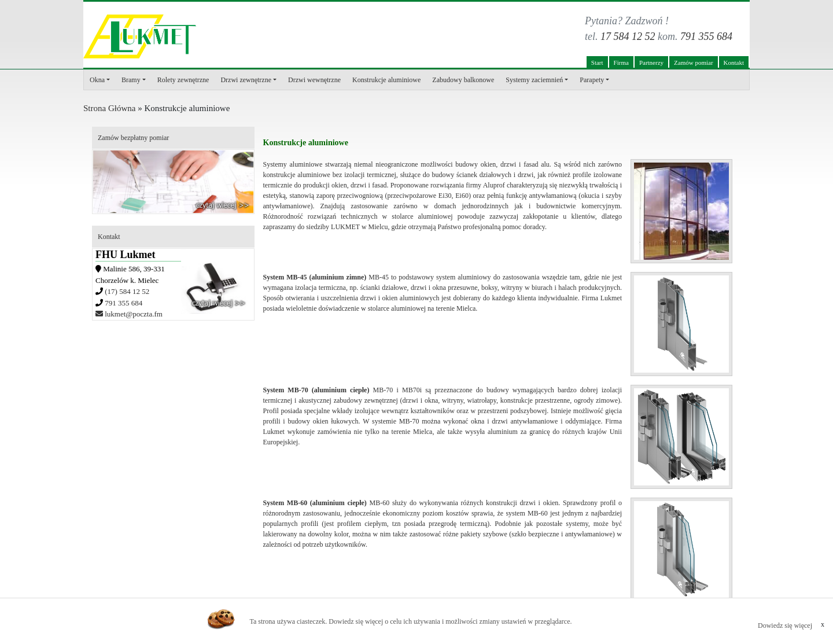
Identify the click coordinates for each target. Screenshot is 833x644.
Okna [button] (97, 80)
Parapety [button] (592, 80)
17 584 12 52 (628, 36)
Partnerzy (651, 62)
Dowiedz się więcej (785, 625)
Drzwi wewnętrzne (314, 80)
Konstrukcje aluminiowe (386, 80)
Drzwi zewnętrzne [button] (246, 80)
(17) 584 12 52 (127, 291)
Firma (621, 62)
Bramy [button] (131, 80)
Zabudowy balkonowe (463, 80)
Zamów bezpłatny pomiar (133, 138)
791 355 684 (706, 36)
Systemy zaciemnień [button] (534, 80)
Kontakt (734, 62)
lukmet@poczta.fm (129, 314)
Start (597, 62)
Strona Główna (109, 108)
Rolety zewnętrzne (183, 80)
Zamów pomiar (694, 62)
